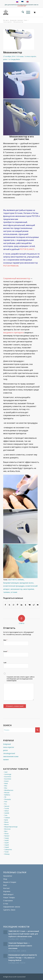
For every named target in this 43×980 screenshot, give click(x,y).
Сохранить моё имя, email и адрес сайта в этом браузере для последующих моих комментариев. (21, 679)
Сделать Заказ (9, 910)
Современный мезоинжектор (17, 278)
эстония (14, 592)
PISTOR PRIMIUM (11, 266)
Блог (5, 885)
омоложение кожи (11, 756)
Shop (5, 879)
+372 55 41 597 (22, 6)
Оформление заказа (12, 907)
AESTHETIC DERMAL (16, 580)
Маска (6, 822)
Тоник (6, 852)
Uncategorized (9, 753)
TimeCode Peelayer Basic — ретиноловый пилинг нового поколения (20, 946)
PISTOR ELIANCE (27, 249)
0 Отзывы (20, 56)
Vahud (6, 811)
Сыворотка (8, 850)
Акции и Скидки (10, 882)
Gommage (8, 774)
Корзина (7, 891)
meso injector (31, 56)
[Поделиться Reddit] (34, 605)
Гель (6, 815)
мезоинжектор (17, 589)
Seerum (7, 806)
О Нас (6, 904)
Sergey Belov (15, 59)
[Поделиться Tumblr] (26, 605)
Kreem (6, 781)
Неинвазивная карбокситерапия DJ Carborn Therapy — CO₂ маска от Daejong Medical (23, 958)
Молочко (7, 829)
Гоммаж (7, 818)
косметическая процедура (14, 586)
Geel (6, 772)
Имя (5, 640)
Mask (6, 783)
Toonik (7, 809)
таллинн (6, 592)
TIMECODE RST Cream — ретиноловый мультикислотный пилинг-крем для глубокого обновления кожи (24, 934)
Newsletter (8, 876)
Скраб (6, 840)
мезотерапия (29, 589)
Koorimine (8, 777)
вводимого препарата (13, 333)
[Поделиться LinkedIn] (22, 605)
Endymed (7, 744)
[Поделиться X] (9, 605)
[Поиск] (22, 12)
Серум (7, 838)
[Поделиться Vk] (30, 605)
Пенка (6, 834)
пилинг (6, 759)
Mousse (7, 793)
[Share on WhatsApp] (14, 605)
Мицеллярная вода (11, 827)
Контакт (7, 888)
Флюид (7, 854)
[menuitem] (22, 12)
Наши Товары (9, 897)
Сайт (5, 663)
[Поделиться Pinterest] (18, 605)
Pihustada (8, 799)
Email (6, 651)
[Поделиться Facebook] (5, 605)
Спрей (7, 845)
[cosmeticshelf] (6, 12)
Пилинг (7, 836)
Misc (6, 786)
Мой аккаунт (8, 894)
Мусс (6, 831)
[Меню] (27, 12)
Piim (6, 802)
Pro (6, 804)
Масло (7, 824)
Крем (6, 820)
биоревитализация (11, 583)
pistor (5, 59)
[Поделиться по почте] (38, 605)
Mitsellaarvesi (9, 790)
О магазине (8, 900)
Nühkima (7, 795)
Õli (5, 797)
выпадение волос (27, 583)
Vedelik (7, 813)
